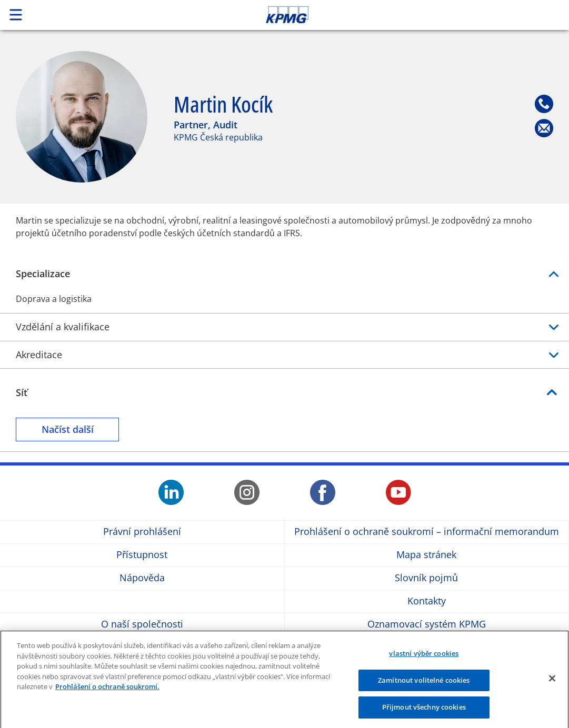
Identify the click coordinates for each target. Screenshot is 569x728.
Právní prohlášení (142, 532)
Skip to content (400, 15)
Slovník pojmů (426, 578)
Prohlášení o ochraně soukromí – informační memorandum (427, 532)
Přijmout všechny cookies (424, 712)
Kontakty (427, 601)
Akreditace (284, 355)
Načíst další (73, 429)
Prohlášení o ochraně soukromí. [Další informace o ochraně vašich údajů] (107, 692)
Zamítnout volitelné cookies (424, 685)
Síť (22, 392)
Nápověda (142, 578)
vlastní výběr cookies (424, 659)
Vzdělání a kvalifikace (284, 327)
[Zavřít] (552, 683)
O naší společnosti (142, 625)
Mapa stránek (426, 555)
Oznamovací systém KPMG (427, 625)
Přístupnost (142, 555)
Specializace (284, 274)
